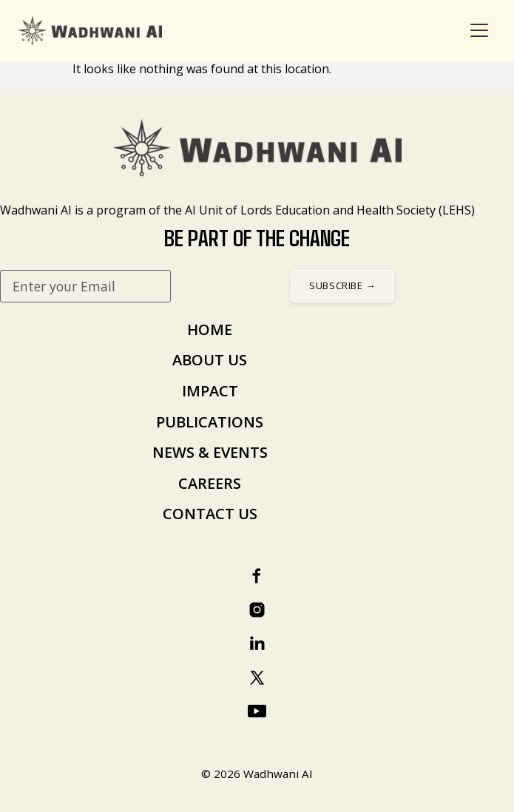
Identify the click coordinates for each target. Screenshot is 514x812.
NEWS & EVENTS (210, 452)
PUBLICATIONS (210, 422)
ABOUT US (210, 360)
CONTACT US (210, 514)
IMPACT (210, 391)
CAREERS (210, 483)
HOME (210, 329)
